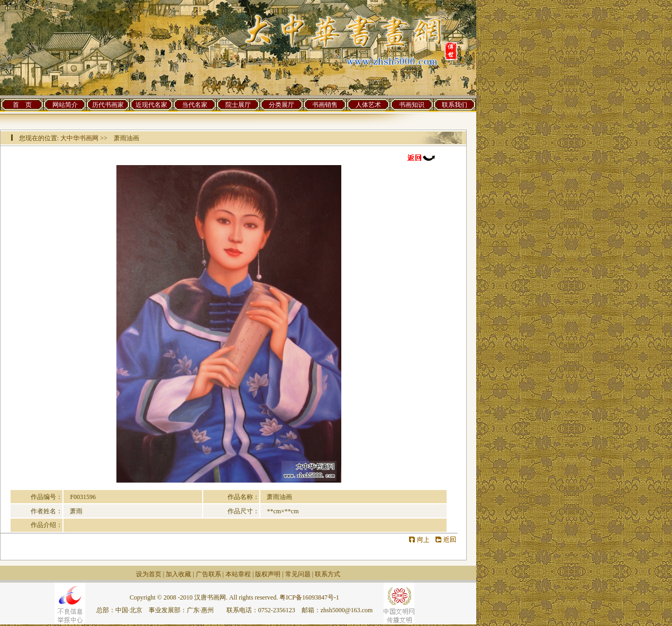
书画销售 (325, 105)
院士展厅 (238, 105)
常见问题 (298, 574)
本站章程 (238, 574)
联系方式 (328, 574)
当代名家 (195, 105)
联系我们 (455, 105)
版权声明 (268, 574)
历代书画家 (108, 105)
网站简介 (65, 105)
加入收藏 (178, 574)
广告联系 (208, 574)
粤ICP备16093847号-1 (309, 597)
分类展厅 (281, 105)
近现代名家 (151, 105)
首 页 (22, 105)
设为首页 (149, 574)
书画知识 (412, 105)
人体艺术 (368, 105)
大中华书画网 (79, 138)
